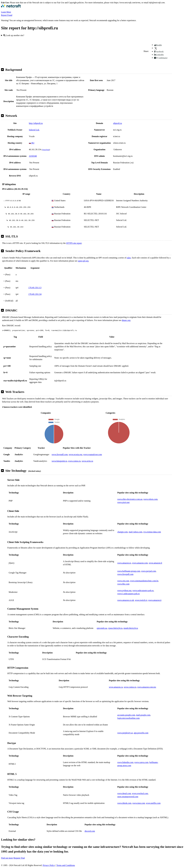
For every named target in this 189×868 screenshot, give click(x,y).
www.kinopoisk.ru (59, 461)
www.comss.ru (74, 461)
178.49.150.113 (35, 288)
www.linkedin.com (125, 762)
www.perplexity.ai (125, 733)
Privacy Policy (49, 865)
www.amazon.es (124, 563)
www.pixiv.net (123, 502)
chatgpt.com (123, 532)
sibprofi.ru (118, 123)
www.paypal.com (149, 571)
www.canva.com (141, 762)
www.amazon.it (155, 600)
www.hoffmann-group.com (129, 571)
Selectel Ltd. (34, 130)
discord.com (90, 831)
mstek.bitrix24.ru (131, 628)
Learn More (6, 12)
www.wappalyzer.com (93, 454)
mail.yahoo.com (136, 532)
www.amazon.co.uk (126, 600)
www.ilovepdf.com (60, 454)
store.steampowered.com (128, 797)
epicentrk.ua (102, 628)
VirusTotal (46, 150)
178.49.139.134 (35, 294)
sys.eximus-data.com (152, 532)
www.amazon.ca (116, 687)
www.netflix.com (153, 803)
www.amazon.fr (156, 563)
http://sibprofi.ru (36, 123)
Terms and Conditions (66, 865)
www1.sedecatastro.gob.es (128, 594)
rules (129, 258)
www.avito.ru (87, 461)
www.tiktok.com (124, 803)
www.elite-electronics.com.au (130, 499)
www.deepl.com (124, 793)
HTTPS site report (74, 243)
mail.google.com (143, 715)
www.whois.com (150, 499)
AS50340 (33, 156)
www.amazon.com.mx (147, 687)
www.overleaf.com (140, 793)
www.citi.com (123, 581)
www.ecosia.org (76, 454)
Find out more (7, 858)
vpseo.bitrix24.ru (115, 628)
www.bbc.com (123, 584)
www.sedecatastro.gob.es (143, 590)
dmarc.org (126, 320)
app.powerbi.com (141, 733)
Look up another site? (14, 35)
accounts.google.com (126, 715)
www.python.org (124, 590)
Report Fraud (7, 15)
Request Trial (19, 858)
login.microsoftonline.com (128, 718)
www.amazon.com (140, 563)
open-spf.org (83, 261)
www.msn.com (139, 803)
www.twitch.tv (141, 600)
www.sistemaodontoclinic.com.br (144, 581)
